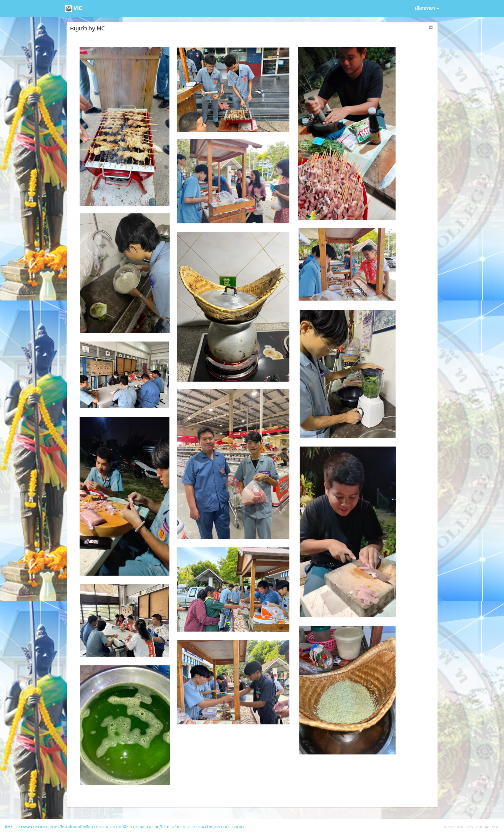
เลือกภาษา (427, 8)
